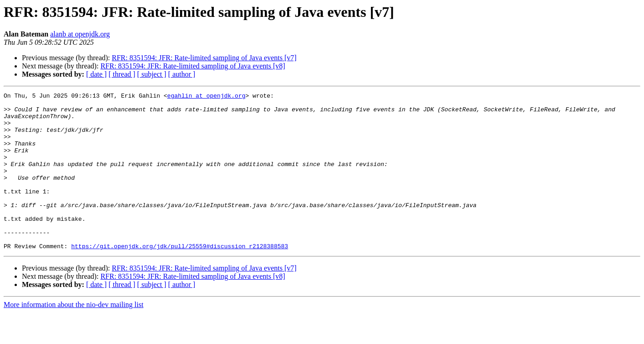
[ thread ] (122, 74)
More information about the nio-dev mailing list (74, 336)
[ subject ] (152, 74)
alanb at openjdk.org (80, 34)
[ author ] (182, 74)
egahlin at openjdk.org (206, 97)
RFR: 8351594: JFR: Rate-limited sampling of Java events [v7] (204, 58)
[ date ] (96, 74)
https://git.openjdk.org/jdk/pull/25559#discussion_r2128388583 (180, 277)
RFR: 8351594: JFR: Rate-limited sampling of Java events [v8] (193, 66)
